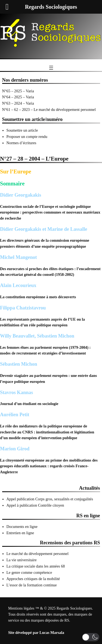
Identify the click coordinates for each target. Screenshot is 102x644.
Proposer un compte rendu (27, 137)
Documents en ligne (22, 527)
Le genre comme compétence (29, 572)
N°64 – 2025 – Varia (18, 97)
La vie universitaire (22, 560)
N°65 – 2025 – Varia (18, 91)
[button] (91, 637)
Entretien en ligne (20, 533)
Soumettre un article (22, 130)
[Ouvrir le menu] (51, 68)
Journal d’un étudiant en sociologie (29, 404)
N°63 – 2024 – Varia (18, 103)
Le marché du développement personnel (38, 554)
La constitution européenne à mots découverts (38, 297)
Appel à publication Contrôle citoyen (35, 505)
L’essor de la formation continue (32, 585)
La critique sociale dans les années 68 (36, 566)
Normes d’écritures (21, 143)
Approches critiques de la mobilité (33, 579)
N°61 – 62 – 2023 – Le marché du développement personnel (49, 110)
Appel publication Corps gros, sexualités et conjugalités (50, 499)
